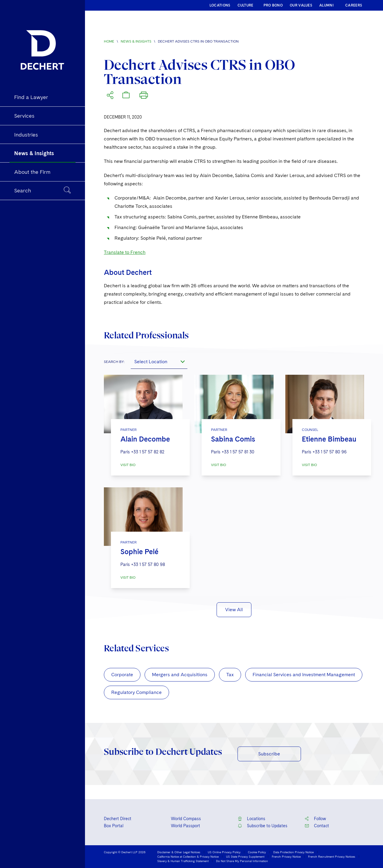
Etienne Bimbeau (329, 439)
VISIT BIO (128, 465)
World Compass (186, 819)
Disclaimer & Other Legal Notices (179, 852)
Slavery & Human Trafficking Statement (183, 861)
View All (234, 610)
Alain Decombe (145, 439)
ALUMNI (326, 5)
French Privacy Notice (286, 856)
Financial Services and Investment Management (304, 675)
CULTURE (245, 5)
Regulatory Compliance (136, 692)
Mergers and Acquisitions (180, 675)
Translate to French (125, 252)
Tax (230, 675)
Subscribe (269, 754)
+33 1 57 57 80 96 (330, 452)
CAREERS (354, 5)
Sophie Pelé (139, 552)
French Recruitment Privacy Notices (332, 856)
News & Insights (136, 41)
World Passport (185, 826)
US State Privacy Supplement (245, 856)
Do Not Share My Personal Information (242, 861)
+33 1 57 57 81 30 (238, 452)
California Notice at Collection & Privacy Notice (188, 856)
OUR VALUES (301, 5)
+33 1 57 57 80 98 (148, 564)
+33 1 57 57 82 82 (148, 452)
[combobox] (159, 362)
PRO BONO (273, 5)
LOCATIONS (220, 5)
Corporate (122, 675)
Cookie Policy (257, 852)
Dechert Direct (118, 819)
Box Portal (114, 826)
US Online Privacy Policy (224, 852)
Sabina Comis (233, 439)
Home (109, 41)
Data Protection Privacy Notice (293, 852)
